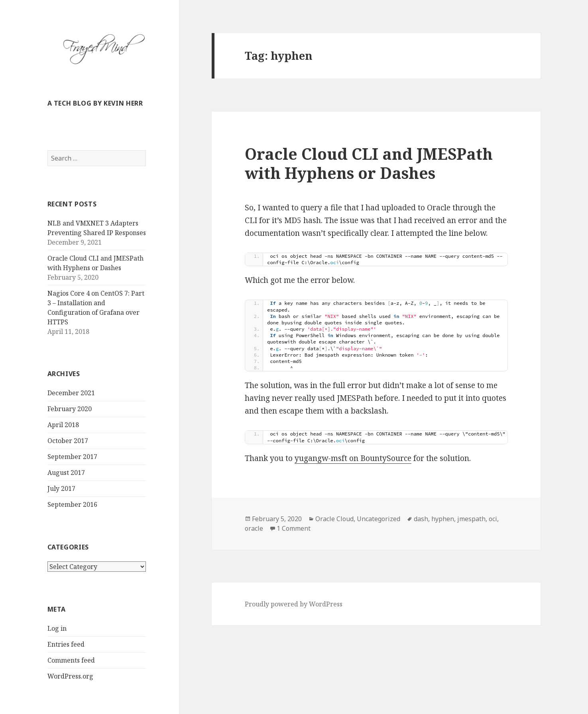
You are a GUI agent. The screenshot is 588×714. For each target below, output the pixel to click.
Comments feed (71, 660)
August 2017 (66, 473)
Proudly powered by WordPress (294, 604)
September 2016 (72, 504)
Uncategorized (379, 519)
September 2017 (72, 457)
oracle (254, 528)
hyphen (443, 519)
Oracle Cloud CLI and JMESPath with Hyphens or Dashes (369, 163)
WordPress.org (70, 676)
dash (421, 519)
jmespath (471, 519)
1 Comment (294, 528)
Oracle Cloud (334, 519)
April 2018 (63, 425)
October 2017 (68, 441)
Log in (57, 628)
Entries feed (66, 644)
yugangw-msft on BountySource (353, 458)
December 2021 (71, 393)
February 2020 (70, 409)
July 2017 (61, 488)
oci (493, 519)
